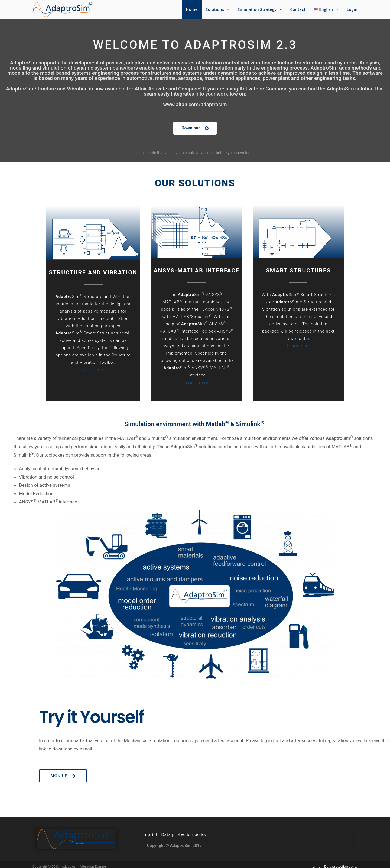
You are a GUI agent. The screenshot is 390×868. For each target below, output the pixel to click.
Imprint (150, 830)
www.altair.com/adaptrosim (195, 104)
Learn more (93, 370)
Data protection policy (184, 830)
